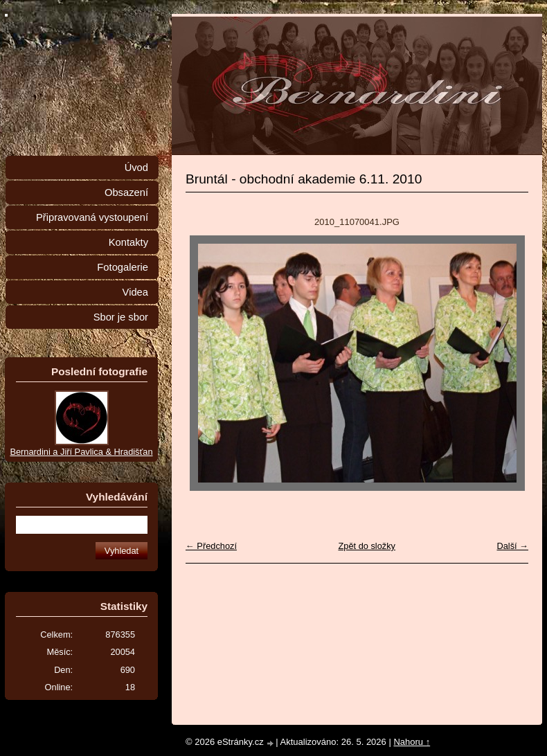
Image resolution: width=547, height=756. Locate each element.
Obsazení (126, 192)
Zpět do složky (367, 546)
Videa (135, 292)
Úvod (136, 168)
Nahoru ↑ (412, 742)
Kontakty (128, 242)
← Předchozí (211, 546)
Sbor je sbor (121, 317)
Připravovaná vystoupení (92, 217)
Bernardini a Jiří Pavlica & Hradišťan (81, 452)
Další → (512, 546)
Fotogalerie (123, 267)
